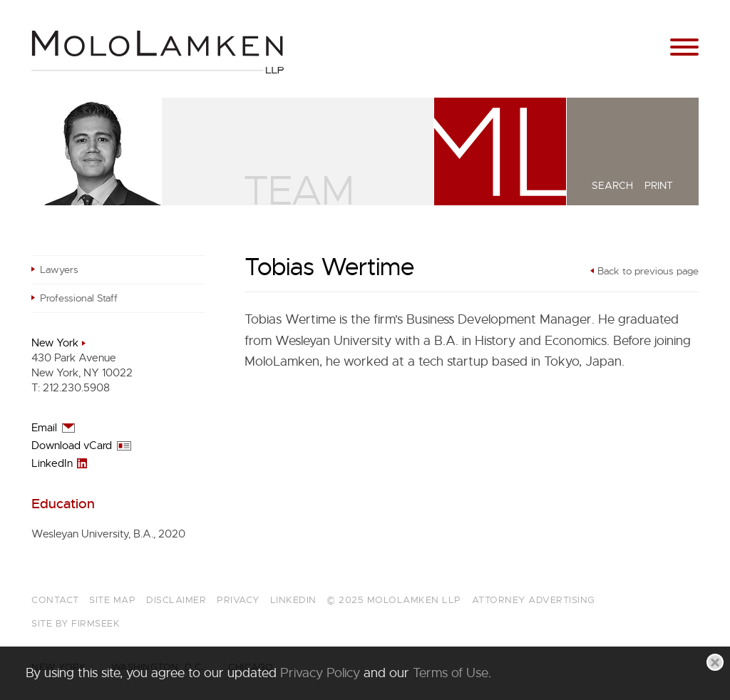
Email (44, 428)
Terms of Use (451, 673)
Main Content (315, 17)
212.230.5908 (76, 388)
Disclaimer (176, 600)
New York (55, 343)
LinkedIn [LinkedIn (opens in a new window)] (52, 463)
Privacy (238, 600)
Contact (55, 600)
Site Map (112, 600)
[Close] (715, 662)
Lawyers (59, 269)
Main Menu (323, 17)
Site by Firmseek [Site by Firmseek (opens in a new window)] (76, 623)
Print (659, 185)
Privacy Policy (320, 673)
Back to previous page (648, 271)
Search (612, 185)
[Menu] (684, 48)
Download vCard (72, 446)
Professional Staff (79, 298)
